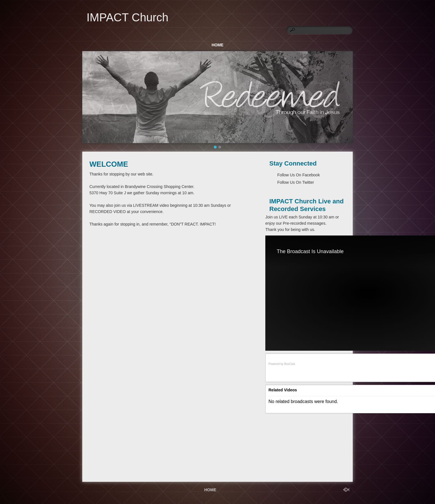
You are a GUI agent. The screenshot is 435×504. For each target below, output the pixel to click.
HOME (217, 45)
